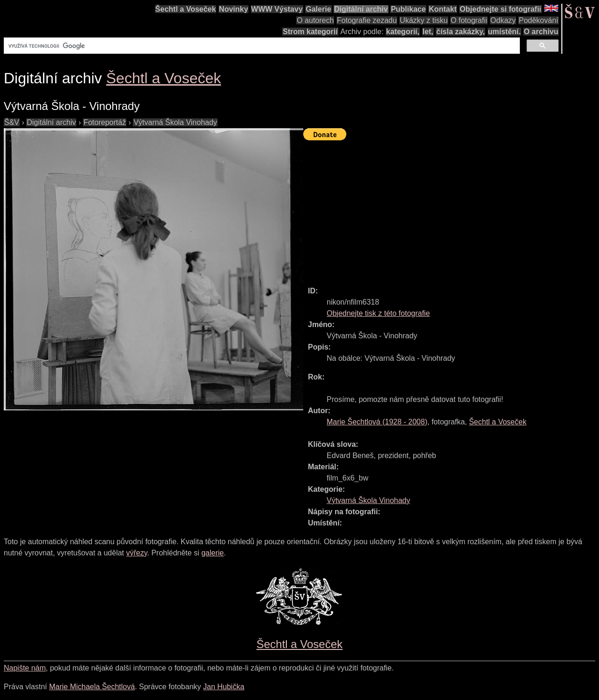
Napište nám (25, 668)
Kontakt (443, 9)
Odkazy (503, 20)
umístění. (504, 32)
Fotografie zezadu (367, 20)
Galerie (318, 9)
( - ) (377, 422)
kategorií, (403, 32)
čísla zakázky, (460, 32)
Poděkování (538, 20)
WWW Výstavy (277, 9)
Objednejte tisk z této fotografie (378, 313)
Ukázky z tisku (424, 20)
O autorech (315, 20)
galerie (212, 553)
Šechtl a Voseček (186, 9)
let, (428, 32)
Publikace (408, 9)
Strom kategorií (310, 32)
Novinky (234, 9)
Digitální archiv (361, 9)
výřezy (136, 553)
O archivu (541, 32)
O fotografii (469, 20)
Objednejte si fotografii (500, 9)
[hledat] (261, 46)
